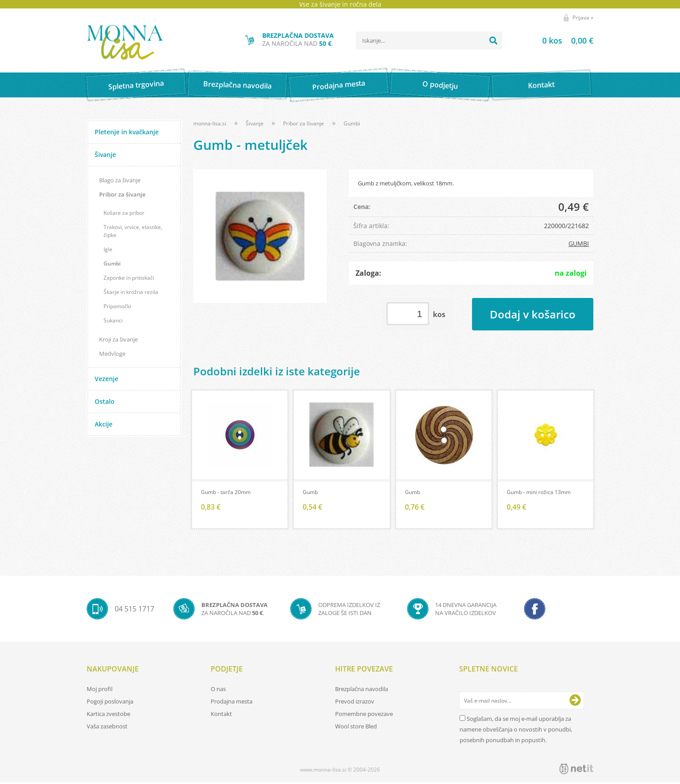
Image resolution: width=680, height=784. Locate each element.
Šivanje (105, 155)
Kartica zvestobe (108, 716)
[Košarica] (557, 40)
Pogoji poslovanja (110, 703)
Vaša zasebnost (107, 728)
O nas (218, 691)
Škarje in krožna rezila (131, 292)
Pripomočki (117, 306)
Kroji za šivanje (118, 339)
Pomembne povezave (364, 716)
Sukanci (113, 320)
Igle (108, 249)
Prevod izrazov (355, 703)
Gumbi (112, 263)
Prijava (583, 18)
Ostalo (105, 401)
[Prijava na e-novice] (575, 702)
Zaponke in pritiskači (129, 278)
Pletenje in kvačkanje (127, 132)
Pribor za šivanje (122, 194)
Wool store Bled (356, 728)
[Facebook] (535, 611)
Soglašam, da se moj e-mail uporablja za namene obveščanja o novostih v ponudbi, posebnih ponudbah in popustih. (516, 731)
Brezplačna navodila (238, 85)
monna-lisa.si (210, 123)
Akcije (104, 424)
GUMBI (579, 243)
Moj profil (100, 691)
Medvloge (112, 354)
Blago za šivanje (120, 180)
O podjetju (440, 85)
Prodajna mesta (338, 85)
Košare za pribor (124, 213)
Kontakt (542, 85)
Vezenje (106, 379)
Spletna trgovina (136, 85)
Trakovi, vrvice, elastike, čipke (133, 231)
